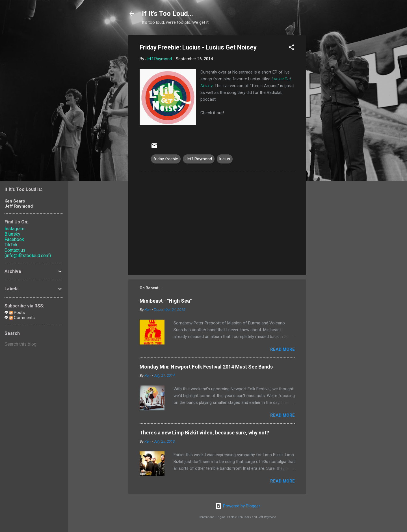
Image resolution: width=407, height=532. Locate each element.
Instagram (14, 229)
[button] (291, 48)
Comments (22, 318)
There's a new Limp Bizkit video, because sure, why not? (204, 433)
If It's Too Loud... (167, 14)
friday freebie (166, 159)
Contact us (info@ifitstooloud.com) (28, 253)
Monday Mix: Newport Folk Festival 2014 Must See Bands (206, 367)
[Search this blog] (34, 344)
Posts (17, 313)
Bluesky (12, 234)
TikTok (11, 245)
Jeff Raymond (199, 159)
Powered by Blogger (238, 506)
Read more (282, 349)
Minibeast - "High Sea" (166, 301)
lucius (225, 159)
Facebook (14, 239)
